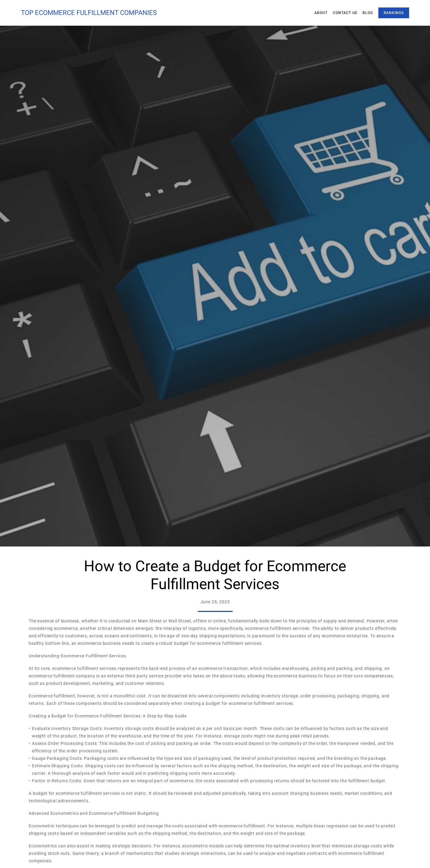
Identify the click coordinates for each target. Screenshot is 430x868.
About (321, 13)
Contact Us (345, 13)
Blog (368, 13)
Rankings (394, 13)
